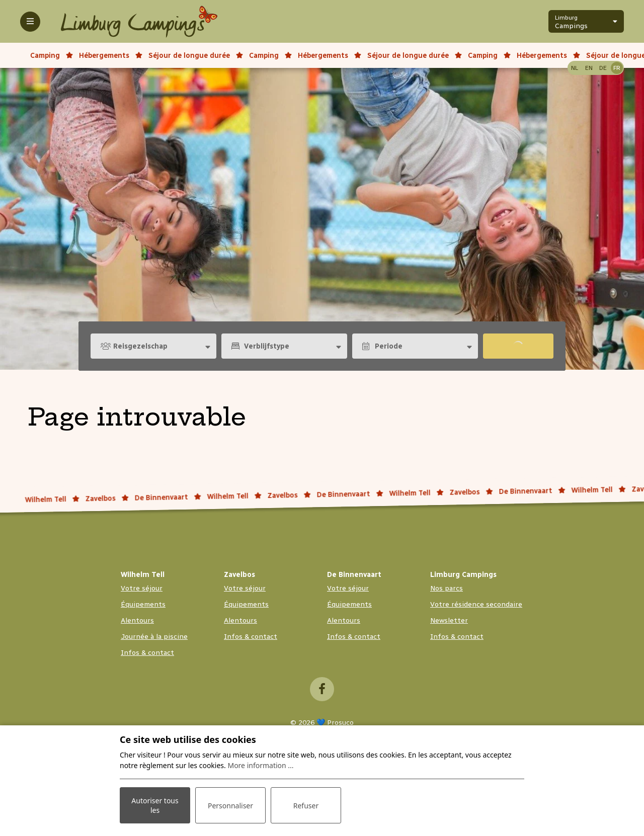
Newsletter (449, 620)
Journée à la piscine (154, 637)
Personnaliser (230, 806)
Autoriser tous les (155, 805)
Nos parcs (447, 588)
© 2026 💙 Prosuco (322, 723)
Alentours (137, 620)
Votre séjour (142, 588)
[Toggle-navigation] (30, 22)
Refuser (306, 806)
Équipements (143, 604)
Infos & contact (147, 653)
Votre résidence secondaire (476, 604)
